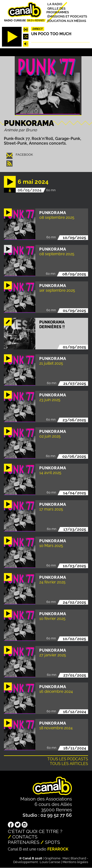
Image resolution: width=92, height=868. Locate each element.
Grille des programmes (58, 10)
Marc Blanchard (74, 858)
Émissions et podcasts (67, 16)
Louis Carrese (50, 862)
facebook (24, 155)
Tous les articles (69, 764)
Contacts (25, 837)
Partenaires (24, 842)
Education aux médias (67, 21)
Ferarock (58, 849)
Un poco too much (51, 34)
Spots (53, 842)
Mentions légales (75, 862)
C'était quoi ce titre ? (35, 831)
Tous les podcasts (68, 759)
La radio (55, 4)
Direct (38, 29)
